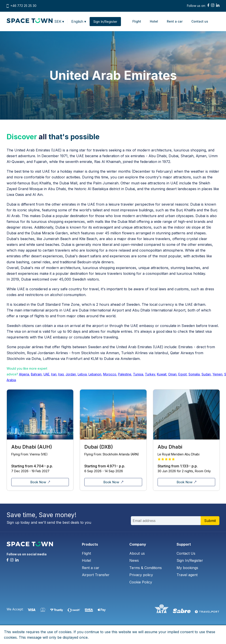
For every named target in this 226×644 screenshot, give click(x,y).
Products (90, 544)
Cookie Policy (141, 582)
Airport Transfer (96, 575)
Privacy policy (141, 575)
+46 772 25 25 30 (23, 6)
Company (138, 544)
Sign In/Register (190, 560)
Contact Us (186, 553)
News (134, 560)
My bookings (187, 568)
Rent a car (175, 21)
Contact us (200, 21)
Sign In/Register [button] (105, 22)
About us (137, 553)
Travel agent (187, 575)
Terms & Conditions (146, 568)
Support (184, 544)
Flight (137, 21)
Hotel (154, 21)
